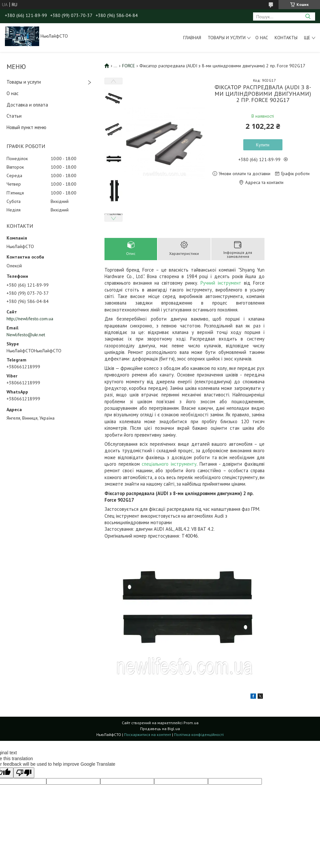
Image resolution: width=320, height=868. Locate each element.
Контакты (286, 38)
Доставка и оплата (27, 105)
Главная (192, 38)
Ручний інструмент (221, 283)
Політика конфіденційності (199, 734)
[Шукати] (308, 17)
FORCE (128, 66)
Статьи (14, 116)
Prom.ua (191, 723)
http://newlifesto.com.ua (30, 319)
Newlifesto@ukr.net (26, 335)
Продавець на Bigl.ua (160, 729)
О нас (262, 38)
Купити (263, 145)
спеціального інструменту (169, 464)
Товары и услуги (227, 38)
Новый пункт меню (26, 127)
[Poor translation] (24, 773)
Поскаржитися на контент (148, 734)
